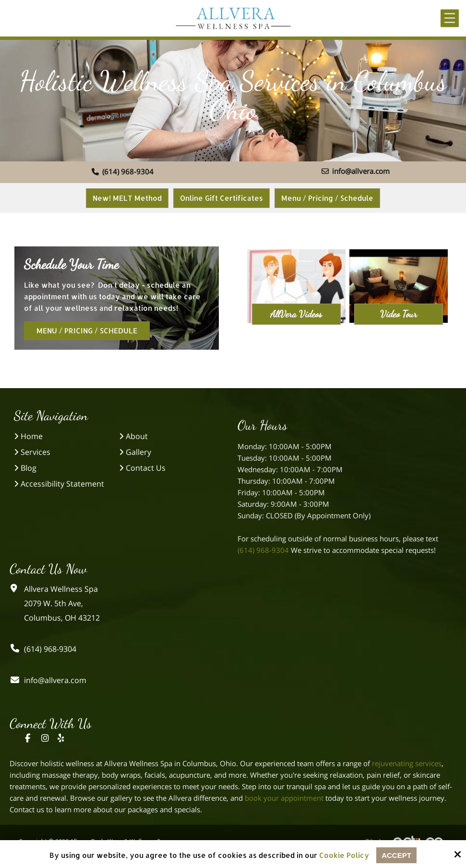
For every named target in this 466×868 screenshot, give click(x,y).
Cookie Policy (344, 856)
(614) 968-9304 (123, 171)
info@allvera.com (356, 171)
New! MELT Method (127, 198)
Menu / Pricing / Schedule (327, 198)
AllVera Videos (296, 314)
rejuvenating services (407, 763)
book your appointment (284, 798)
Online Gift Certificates (221, 198)
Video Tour (399, 314)
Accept (396, 855)
